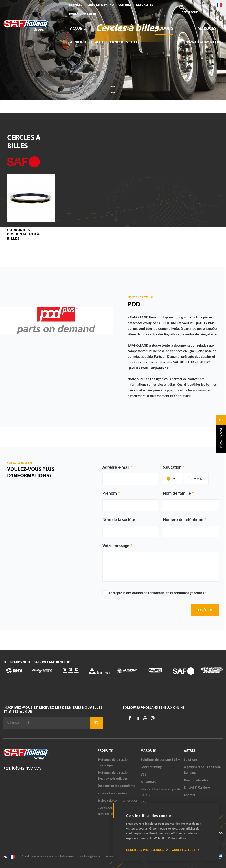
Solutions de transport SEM (161, 760)
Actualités (145, 5)
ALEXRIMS (148, 782)
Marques (207, 28)
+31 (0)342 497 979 (22, 768)
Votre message (116, 546)
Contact (125, 5)
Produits (164, 28)
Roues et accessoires (113, 793)
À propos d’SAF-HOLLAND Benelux (104, 42)
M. (174, 479)
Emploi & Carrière (82, 14)
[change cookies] (147, 850)
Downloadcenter (201, 42)
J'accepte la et (158, 593)
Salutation (172, 467)
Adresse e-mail (116, 467)
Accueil (78, 28)
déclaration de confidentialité (148, 593)
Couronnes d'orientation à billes (23, 234)
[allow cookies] (186, 850)
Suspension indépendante (117, 786)
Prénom (110, 493)
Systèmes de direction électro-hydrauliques (114, 775)
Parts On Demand (100, 5)
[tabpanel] (113, 50)
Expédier (205, 610)
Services (76, 5)
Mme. (198, 479)
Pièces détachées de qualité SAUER (161, 792)
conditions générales (189, 593)
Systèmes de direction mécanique (114, 762)
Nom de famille (177, 493)
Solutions (120, 28)
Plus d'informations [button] (174, 838)
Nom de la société (119, 519)
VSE (143, 774)
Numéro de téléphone (183, 519)
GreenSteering (151, 767)
